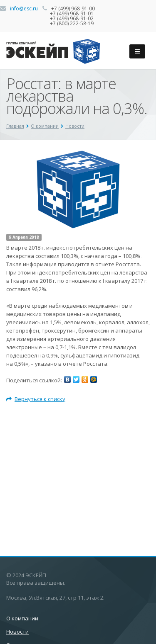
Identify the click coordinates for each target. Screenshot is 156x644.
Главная (15, 126)
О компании (45, 126)
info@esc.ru (24, 9)
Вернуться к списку (36, 399)
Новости (75, 126)
